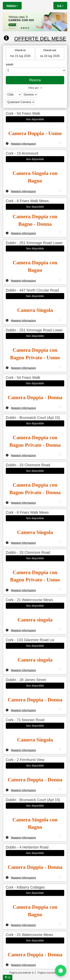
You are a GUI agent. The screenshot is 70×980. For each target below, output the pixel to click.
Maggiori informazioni (21, 144)
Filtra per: (35, 88)
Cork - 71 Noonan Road (25, 720)
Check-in (20, 50)
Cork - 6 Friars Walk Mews (27, 201)
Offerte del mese (35, 38)
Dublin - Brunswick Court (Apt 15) (33, 418)
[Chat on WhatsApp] (61, 971)
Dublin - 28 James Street (26, 680)
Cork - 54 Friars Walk (23, 113)
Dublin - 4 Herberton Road (27, 847)
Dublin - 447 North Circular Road (32, 290)
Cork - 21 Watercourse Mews (29, 600)
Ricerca (35, 80)
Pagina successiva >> (50, 973)
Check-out (50, 50)
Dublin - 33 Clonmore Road (28, 465)
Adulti (10, 65)
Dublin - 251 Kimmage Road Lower (34, 243)
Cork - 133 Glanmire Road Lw (30, 640)
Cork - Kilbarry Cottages (25, 887)
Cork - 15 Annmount (22, 153)
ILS (60, 6)
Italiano (12, 6)
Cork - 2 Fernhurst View (25, 760)
